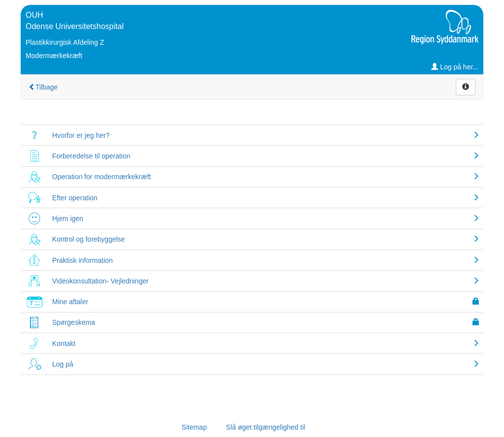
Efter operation (75, 198)
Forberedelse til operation (91, 156)
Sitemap (194, 427)
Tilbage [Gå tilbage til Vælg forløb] (43, 87)
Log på (63, 364)
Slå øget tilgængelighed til (266, 427)
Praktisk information (82, 260)
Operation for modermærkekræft (102, 177)
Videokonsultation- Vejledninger (100, 281)
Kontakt (64, 343)
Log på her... (455, 67)
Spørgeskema (74, 322)
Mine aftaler (70, 302)
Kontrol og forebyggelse (89, 239)
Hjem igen (68, 218)
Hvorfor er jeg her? (81, 135)
